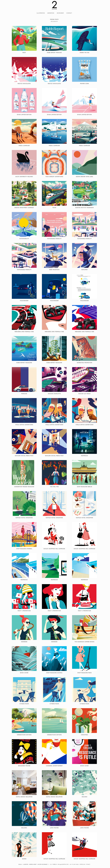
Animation (51, 13)
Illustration (41, 13)
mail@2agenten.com (63, 864)
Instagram (60, 13)
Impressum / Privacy (85, 864)
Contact (69, 13)
